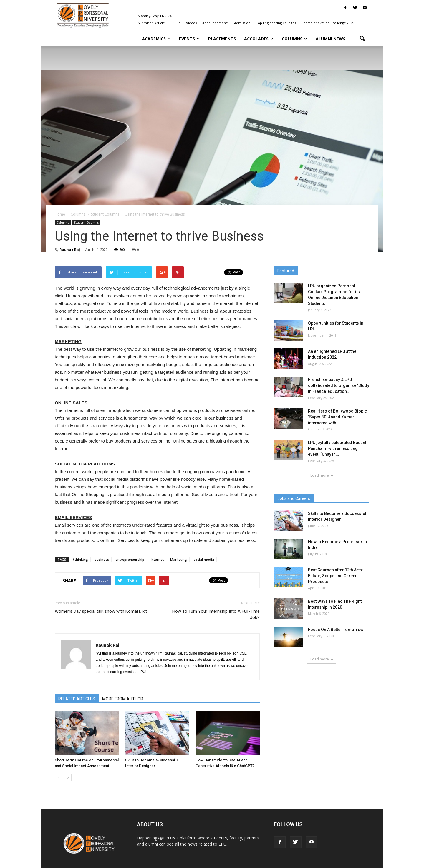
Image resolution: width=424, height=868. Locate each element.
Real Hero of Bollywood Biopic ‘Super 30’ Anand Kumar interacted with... (337, 417)
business (102, 559)
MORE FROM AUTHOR (123, 699)
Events (189, 39)
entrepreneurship (130, 559)
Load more (322, 475)
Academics (156, 39)
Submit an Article (151, 23)
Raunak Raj (70, 249)
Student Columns (86, 223)
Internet (157, 559)
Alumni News (331, 39)
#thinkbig (80, 559)
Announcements (215, 23)
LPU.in (175, 23)
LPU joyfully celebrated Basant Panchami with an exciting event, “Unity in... (337, 448)
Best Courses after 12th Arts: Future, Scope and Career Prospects (336, 576)
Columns (294, 39)
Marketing (179, 559)
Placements (222, 39)
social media (204, 559)
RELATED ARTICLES (77, 699)
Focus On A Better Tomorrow (336, 630)
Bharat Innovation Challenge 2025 (328, 23)
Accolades (259, 39)
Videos (191, 23)
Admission (242, 23)
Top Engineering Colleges (276, 23)
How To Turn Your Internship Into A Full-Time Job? (216, 614)
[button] (362, 39)
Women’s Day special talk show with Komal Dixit (101, 611)
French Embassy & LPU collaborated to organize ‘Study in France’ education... (339, 385)
